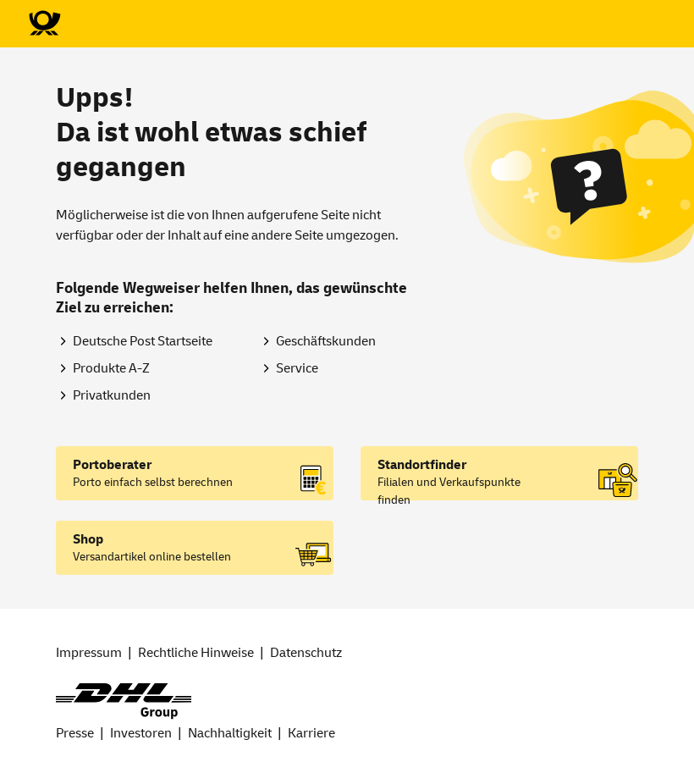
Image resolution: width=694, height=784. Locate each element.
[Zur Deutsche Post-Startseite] (44, 24)
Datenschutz (306, 653)
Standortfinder (422, 465)
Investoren (141, 733)
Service (297, 368)
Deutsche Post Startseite (143, 341)
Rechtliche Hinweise (196, 653)
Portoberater (112, 465)
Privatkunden (112, 395)
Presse (75, 733)
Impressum (89, 653)
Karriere (311, 733)
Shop (88, 539)
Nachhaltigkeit (230, 733)
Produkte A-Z (111, 368)
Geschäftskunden (326, 341)
